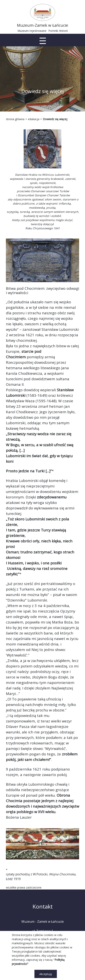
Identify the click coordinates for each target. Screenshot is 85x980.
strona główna (15, 119)
